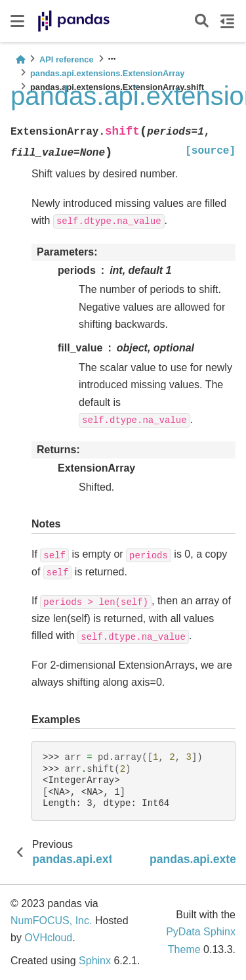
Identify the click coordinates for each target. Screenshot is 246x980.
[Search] (202, 21)
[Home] (20, 59)
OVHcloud (48, 938)
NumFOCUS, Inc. (51, 921)
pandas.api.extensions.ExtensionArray (107, 73)
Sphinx (95, 961)
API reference (67, 59)
